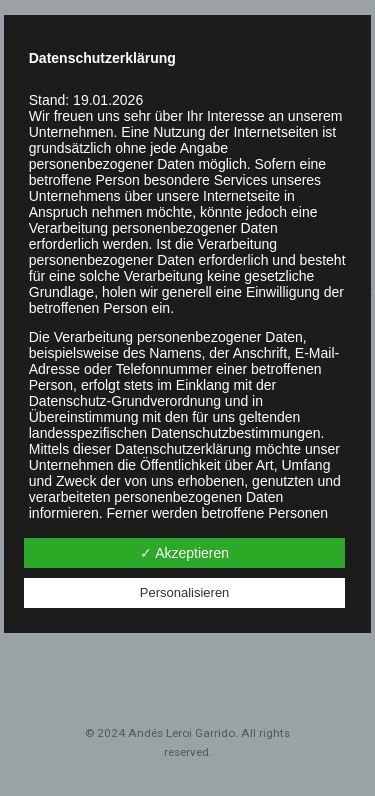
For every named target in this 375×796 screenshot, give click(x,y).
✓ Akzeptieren (184, 553)
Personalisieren (185, 592)
